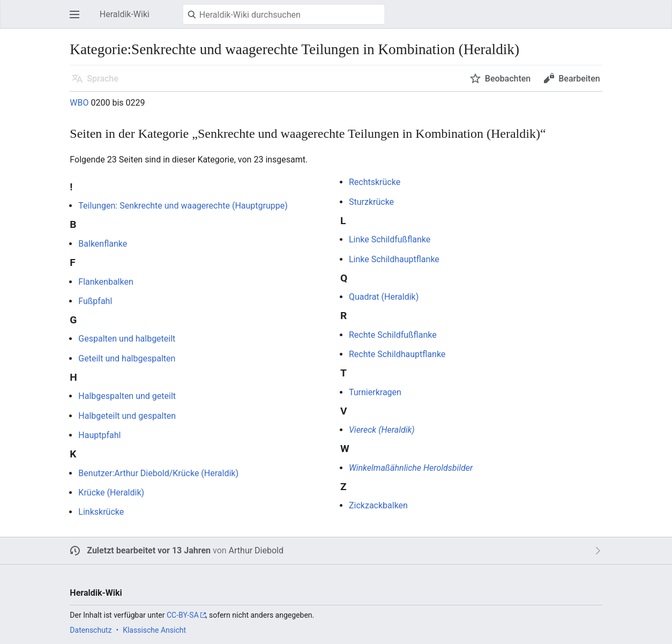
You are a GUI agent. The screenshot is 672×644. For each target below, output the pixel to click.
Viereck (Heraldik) (382, 430)
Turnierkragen (375, 392)
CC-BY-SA (183, 615)
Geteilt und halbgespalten (127, 358)
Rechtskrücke (375, 182)
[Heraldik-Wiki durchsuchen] (284, 14)
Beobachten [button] (508, 79)
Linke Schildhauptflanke (394, 259)
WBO (79, 103)
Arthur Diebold (256, 550)
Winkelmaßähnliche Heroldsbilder (411, 468)
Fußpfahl (95, 301)
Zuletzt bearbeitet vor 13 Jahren (149, 550)
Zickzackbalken (378, 505)
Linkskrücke (101, 512)
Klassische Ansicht (154, 630)
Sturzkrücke (371, 202)
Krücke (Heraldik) (111, 493)
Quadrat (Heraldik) (384, 297)
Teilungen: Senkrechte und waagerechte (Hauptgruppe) (183, 206)
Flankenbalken (106, 282)
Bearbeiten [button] (579, 79)
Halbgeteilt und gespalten (127, 416)
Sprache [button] (103, 79)
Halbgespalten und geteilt (127, 396)
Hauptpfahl (99, 435)
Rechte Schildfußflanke (393, 335)
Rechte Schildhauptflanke (397, 354)
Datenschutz (91, 630)
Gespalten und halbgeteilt (127, 339)
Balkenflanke (103, 244)
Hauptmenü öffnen (78, 20)
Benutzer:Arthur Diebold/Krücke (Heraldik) (158, 473)
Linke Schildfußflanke (390, 239)
